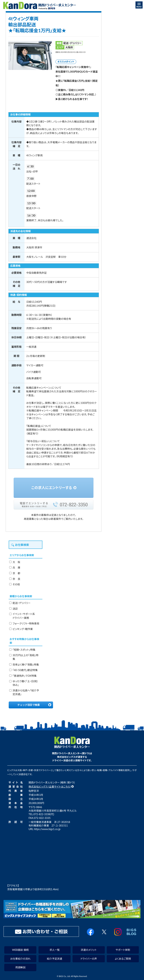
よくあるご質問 (123, 959)
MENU (139, 5)
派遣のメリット (89, 950)
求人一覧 (55, 950)
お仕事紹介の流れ (20, 959)
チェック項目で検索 (29, 705)
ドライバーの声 (89, 959)
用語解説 (20, 967)
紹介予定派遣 (54, 959)
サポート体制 (123, 950)
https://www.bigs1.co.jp (47, 829)
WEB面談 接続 (20, 950)
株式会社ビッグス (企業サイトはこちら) (50, 787)
